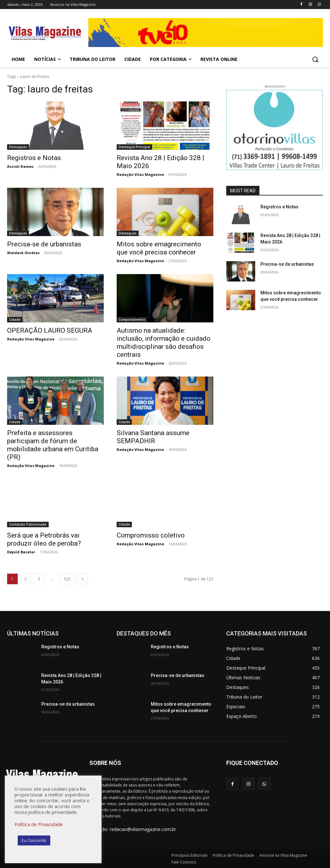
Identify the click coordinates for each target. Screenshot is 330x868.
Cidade (15, 320)
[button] (315, 59)
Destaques (18, 147)
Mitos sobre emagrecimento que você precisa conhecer (159, 248)
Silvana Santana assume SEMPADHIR (153, 437)
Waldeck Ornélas (23, 253)
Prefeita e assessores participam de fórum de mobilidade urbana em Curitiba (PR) (53, 445)
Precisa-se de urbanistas (44, 244)
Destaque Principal (134, 147)
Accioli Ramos (20, 166)
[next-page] (82, 579)
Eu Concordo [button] (34, 840)
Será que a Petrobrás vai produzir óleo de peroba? (44, 539)
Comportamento (132, 320)
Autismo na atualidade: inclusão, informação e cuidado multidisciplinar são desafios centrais (164, 343)
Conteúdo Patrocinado (28, 524)
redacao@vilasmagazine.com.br (143, 829)
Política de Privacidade (39, 824)
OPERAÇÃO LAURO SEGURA (50, 330)
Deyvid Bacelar (21, 552)
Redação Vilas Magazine (140, 174)
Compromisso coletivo (151, 535)
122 (67, 579)
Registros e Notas (34, 158)
